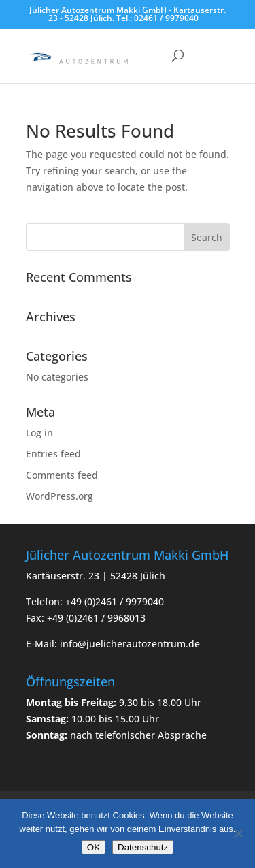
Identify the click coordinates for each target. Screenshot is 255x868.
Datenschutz (143, 847)
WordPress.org (60, 496)
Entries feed (53, 454)
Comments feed (62, 475)
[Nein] (238, 833)
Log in (39, 433)
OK (93, 847)
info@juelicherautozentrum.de (130, 644)
